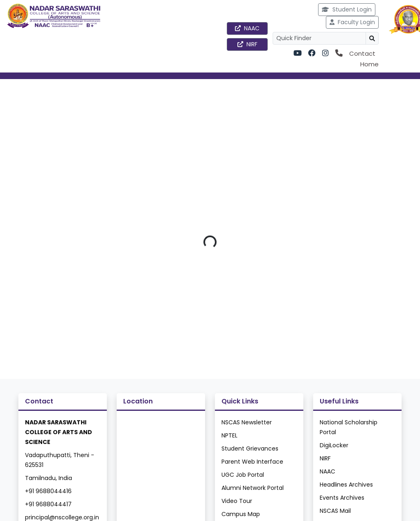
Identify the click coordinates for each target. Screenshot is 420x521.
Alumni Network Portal (253, 488)
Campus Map (241, 514)
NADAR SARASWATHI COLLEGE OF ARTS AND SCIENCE (59, 432)
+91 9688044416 (48, 491)
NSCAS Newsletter (247, 422)
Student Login (347, 9)
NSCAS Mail (335, 511)
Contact (362, 53)
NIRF (247, 44)
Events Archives (342, 498)
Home (369, 64)
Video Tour (237, 501)
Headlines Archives (346, 485)
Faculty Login (352, 22)
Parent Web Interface (252, 462)
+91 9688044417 (48, 504)
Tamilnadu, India (49, 478)
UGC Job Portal (243, 475)
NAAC (247, 28)
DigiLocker (334, 445)
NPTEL (229, 435)
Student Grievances (250, 449)
